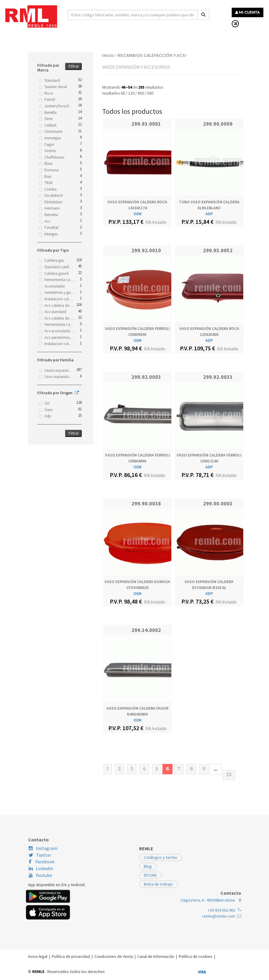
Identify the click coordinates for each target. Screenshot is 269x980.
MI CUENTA (248, 12)
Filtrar (74, 66)
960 (150, 93)
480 (141, 93)
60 (123, 93)
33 (229, 775)
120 (131, 93)
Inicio (109, 55)
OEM (137, 214)
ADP (209, 214)
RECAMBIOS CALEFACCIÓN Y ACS (152, 55)
